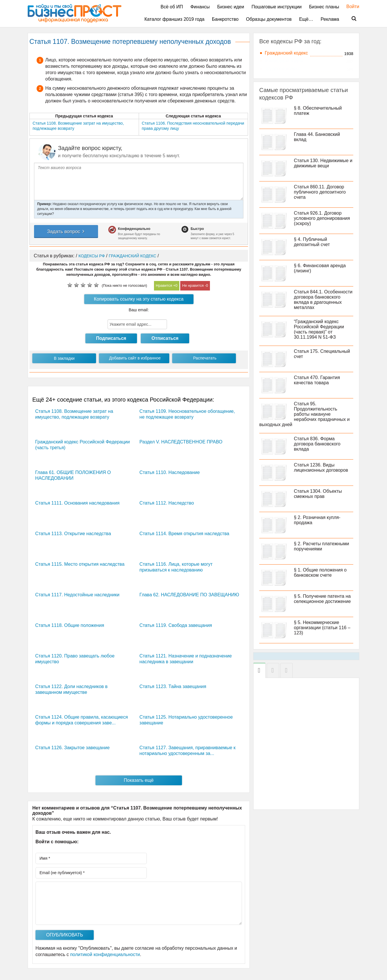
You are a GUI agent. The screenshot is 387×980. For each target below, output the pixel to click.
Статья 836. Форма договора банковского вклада (317, 444)
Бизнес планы (324, 7)
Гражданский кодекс (286, 53)
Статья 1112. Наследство (167, 503)
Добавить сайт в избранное (135, 358)
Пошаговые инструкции (277, 7)
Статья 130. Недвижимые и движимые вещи (323, 163)
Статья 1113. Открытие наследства (73, 534)
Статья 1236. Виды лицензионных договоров (321, 467)
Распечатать (205, 358)
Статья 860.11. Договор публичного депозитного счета (320, 192)
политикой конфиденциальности (105, 954)
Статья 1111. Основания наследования (77, 503)
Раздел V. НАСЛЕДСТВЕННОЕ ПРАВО (181, 442)
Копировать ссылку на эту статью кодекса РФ (139, 300)
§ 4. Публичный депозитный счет (312, 242)
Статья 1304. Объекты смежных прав (318, 494)
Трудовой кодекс (282, 69)
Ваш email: (139, 310)
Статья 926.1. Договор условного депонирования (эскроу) (322, 218)
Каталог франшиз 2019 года (174, 19)
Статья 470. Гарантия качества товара (317, 380)
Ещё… (306, 19)
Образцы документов (269, 19)
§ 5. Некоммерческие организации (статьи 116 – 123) (322, 628)
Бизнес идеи (231, 7)
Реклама (330, 19)
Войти (350, 6)
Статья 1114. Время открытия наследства (184, 534)
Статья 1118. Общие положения (70, 625)
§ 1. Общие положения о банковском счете (320, 573)
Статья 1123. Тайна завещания (173, 686)
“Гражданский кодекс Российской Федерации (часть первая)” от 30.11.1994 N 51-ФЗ (319, 329)
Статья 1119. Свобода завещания (176, 625)
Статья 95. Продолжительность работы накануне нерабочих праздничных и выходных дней (304, 414)
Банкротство (225, 19)
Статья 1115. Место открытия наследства (80, 564)
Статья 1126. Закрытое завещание (72, 748)
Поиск (350, 19)
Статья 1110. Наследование (170, 472)
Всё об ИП (172, 7)
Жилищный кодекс (285, 61)
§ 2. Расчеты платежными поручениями (321, 546)
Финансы (200, 7)
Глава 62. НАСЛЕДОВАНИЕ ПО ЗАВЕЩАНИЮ (189, 595)
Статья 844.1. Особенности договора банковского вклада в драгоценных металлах (323, 300)
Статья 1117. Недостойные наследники (77, 595)
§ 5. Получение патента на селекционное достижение (322, 599)
